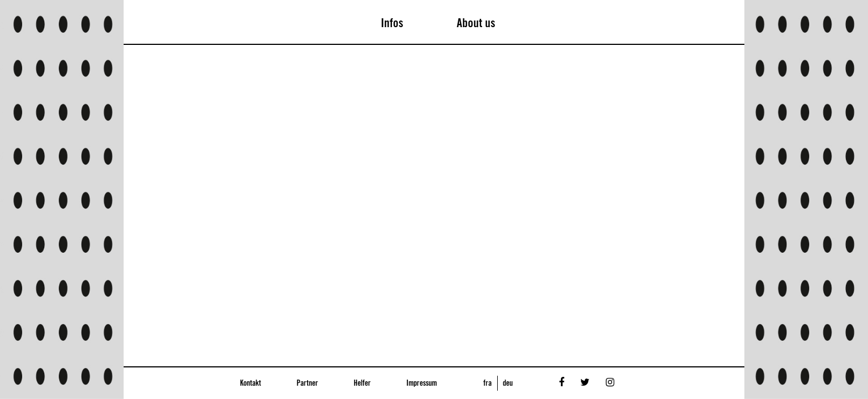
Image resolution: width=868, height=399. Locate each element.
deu (508, 383)
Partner (307, 383)
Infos (392, 23)
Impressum (422, 383)
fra (487, 383)
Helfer (362, 383)
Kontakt (251, 383)
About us (476, 23)
